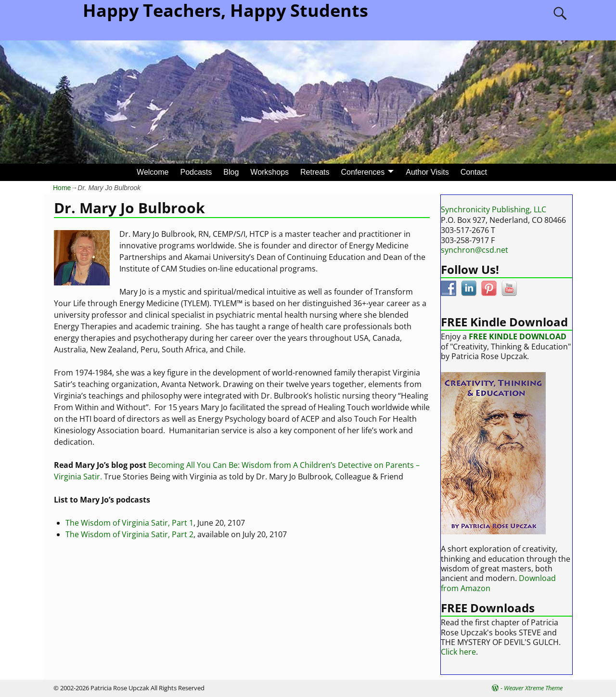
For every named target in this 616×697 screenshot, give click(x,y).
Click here (458, 652)
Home (62, 188)
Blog (231, 172)
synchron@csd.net (475, 250)
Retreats (315, 172)
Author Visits (427, 172)
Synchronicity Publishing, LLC (494, 209)
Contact (474, 172)
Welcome (153, 172)
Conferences (363, 172)
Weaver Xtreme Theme (533, 688)
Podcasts (196, 172)
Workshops (269, 172)
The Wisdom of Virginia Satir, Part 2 (129, 534)
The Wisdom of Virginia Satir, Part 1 (129, 523)
